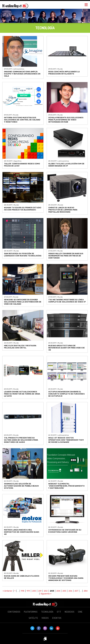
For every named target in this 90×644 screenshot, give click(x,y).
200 (34, 591)
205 (64, 591)
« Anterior (7, 591)
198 (23, 591)
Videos (45, 618)
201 (40, 591)
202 (46, 591)
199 (28, 591)
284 (86, 591)
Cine (80, 612)
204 (58, 591)
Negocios (69, 612)
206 (70, 591)
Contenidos (14, 612)
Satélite (33, 618)
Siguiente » (46, 594)
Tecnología (47, 612)
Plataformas (31, 612)
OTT (59, 612)
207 (76, 591)
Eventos (57, 618)
